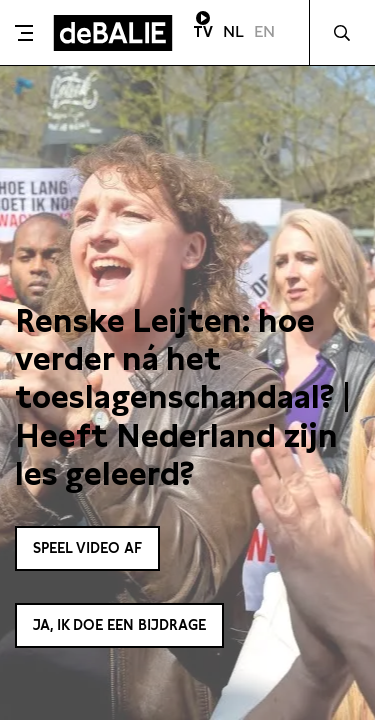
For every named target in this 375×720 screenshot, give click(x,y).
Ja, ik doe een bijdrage (119, 625)
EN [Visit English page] (264, 31)
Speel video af (87, 548)
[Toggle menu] (24, 33)
